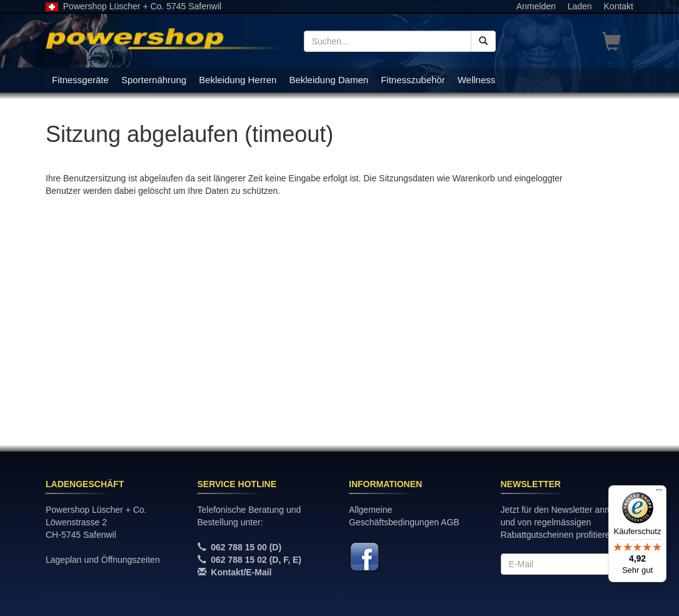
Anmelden (536, 6)
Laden (580, 6)
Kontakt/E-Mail (241, 572)
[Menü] (659, 493)
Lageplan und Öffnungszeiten (103, 560)
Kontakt (619, 6)
